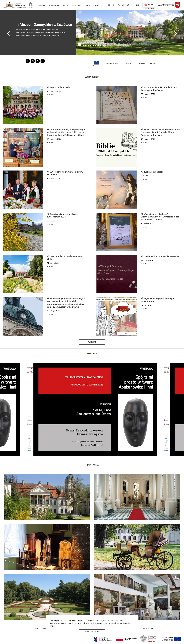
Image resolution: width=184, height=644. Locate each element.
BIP (37, 629)
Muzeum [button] (42, 5)
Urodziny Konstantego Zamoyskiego (162, 256)
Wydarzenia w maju (60, 87)
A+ (114, 5)
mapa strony (148, 629)
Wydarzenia (54, 5)
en (137, 5)
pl (133, 5)
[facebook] (28, 61)
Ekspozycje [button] (76, 5)
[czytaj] (123, 5)
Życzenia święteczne (154, 172)
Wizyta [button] (65, 5)
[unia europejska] (96, 64)
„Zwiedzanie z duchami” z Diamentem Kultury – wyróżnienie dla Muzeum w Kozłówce (160, 217)
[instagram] (33, 61)
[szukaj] (109, 5)
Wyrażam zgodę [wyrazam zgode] (92, 632)
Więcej (50, 95)
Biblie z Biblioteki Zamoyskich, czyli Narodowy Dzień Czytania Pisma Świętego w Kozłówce (160, 132)
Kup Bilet (130, 64)
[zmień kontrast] (119, 5)
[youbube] (38, 61)
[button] (80, 44)
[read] (128, 5)
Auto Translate (149, 9)
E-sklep (142, 64)
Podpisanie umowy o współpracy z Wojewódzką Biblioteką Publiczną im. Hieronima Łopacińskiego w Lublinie (66, 132)
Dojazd (153, 64)
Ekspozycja (92, 465)
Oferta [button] (87, 5)
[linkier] (43, 61)
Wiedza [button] (97, 5)
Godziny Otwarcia (113, 64)
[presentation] (8, 33)
